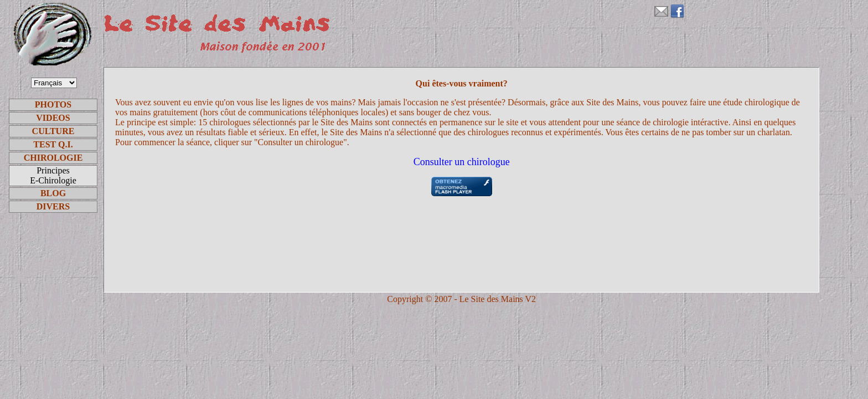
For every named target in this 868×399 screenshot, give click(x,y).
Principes (53, 170)
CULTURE (53, 131)
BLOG (53, 193)
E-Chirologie (53, 180)
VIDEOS (53, 118)
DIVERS (53, 206)
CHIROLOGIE (53, 158)
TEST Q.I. (53, 144)
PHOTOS (53, 104)
